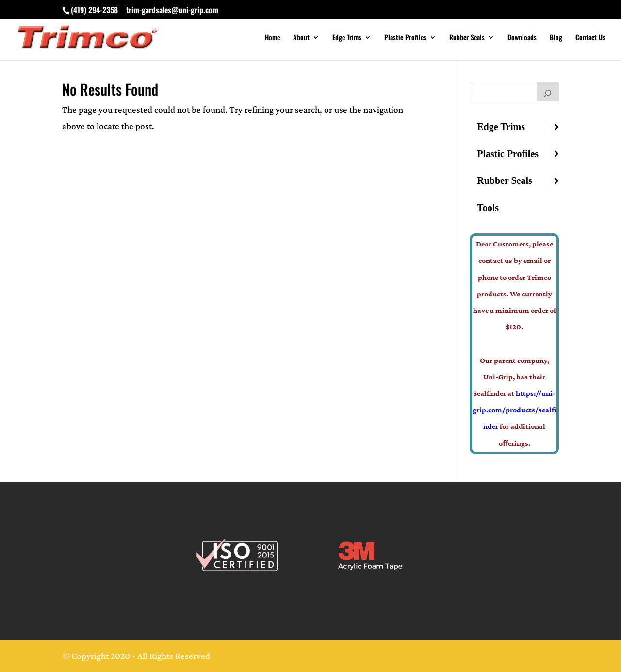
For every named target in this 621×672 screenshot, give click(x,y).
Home (272, 38)
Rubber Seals (467, 38)
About (301, 38)
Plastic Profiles (405, 38)
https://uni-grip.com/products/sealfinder (514, 410)
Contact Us (590, 38)
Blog (556, 38)
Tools (488, 208)
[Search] (548, 92)
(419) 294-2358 (94, 10)
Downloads (522, 38)
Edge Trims (347, 38)
